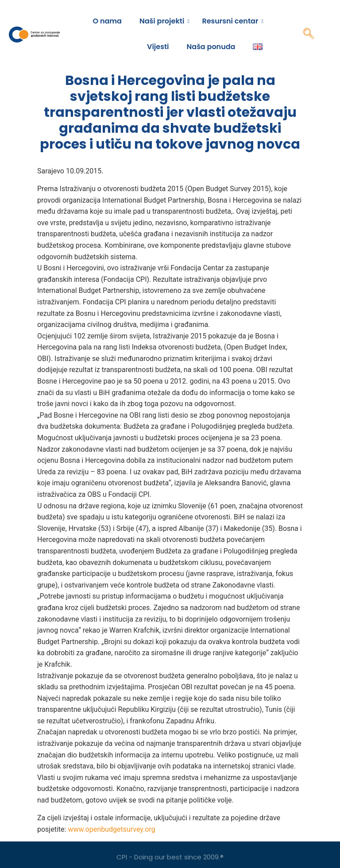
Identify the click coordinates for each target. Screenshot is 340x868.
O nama (107, 21)
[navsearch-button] (309, 35)
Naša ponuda (211, 47)
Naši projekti (164, 21)
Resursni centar (232, 21)
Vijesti (158, 47)
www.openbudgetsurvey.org (111, 829)
